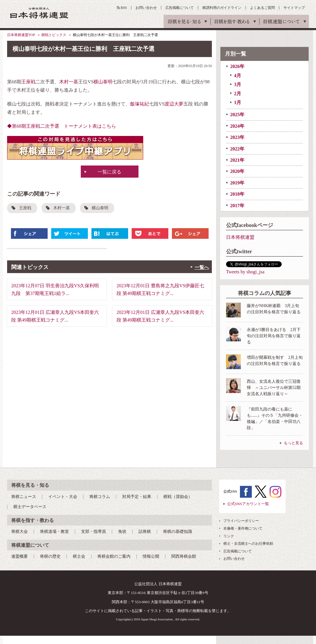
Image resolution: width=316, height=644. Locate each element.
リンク (229, 536)
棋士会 (79, 556)
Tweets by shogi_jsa (245, 272)
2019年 (237, 183)
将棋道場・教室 (54, 532)
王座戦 (28, 82)
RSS (124, 8)
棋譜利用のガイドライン (222, 8)
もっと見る (293, 443)
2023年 (237, 137)
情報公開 (151, 556)
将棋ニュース (24, 497)
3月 (238, 84)
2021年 (237, 160)
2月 (238, 94)
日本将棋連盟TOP (21, 35)
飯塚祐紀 (140, 104)
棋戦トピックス (54, 35)
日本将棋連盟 (240, 237)
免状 (122, 532)
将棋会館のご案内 (114, 556)
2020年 (237, 171)
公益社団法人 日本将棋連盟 (39, 13)
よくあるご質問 (262, 8)
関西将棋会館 (184, 556)
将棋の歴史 (50, 556)
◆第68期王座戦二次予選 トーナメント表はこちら (62, 126)
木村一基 (69, 82)
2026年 (237, 66)
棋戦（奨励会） (178, 497)
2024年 (237, 126)
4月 (238, 76)
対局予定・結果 (137, 497)
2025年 (237, 115)
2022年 (237, 149)
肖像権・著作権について (243, 528)
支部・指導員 (93, 532)
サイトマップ (294, 8)
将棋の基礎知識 (178, 532)
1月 (238, 102)
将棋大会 (20, 532)
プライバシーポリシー (241, 521)
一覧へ (202, 267)
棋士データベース (30, 507)
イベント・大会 (63, 497)
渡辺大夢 (174, 104)
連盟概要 (20, 556)
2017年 (237, 206)
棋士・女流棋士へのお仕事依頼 (248, 544)
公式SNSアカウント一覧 (248, 504)
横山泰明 (103, 82)
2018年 (237, 194)
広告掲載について (180, 8)
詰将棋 (145, 532)
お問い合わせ (146, 8)
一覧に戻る (109, 172)
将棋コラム (100, 497)
